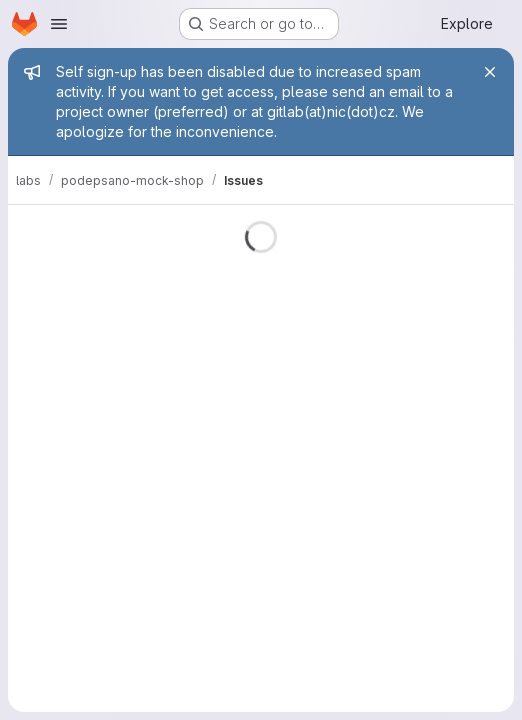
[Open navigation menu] (59, 24)
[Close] (490, 72)
